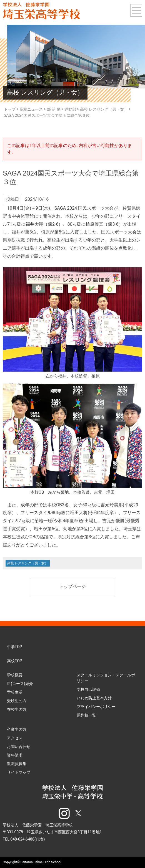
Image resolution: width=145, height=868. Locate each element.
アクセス (15, 738)
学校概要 (15, 675)
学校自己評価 (88, 689)
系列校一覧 (86, 715)
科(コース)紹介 (20, 684)
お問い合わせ (19, 747)
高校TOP (15, 661)
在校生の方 (17, 709)
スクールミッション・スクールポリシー (106, 678)
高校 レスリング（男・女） (28, 563)
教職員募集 (17, 764)
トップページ (72, 587)
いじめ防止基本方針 (94, 698)
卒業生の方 (17, 729)
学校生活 (15, 692)
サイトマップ (19, 772)
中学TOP (15, 647)
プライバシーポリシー (96, 707)
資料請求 (15, 755)
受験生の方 (17, 701)
